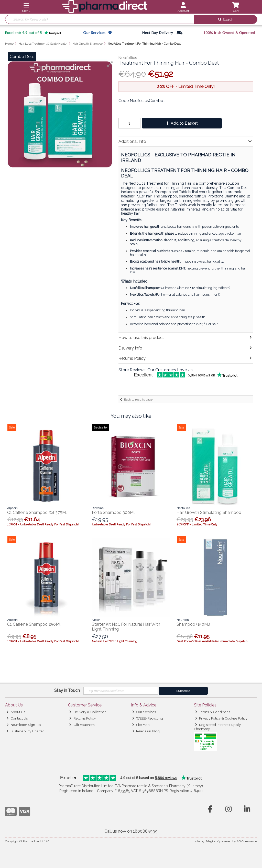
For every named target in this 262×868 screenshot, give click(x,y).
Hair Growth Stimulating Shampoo (209, 512)
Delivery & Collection (88, 712)
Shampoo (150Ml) (193, 624)
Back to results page (138, 400)
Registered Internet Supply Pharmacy (217, 727)
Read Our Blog (146, 731)
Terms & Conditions (212, 712)
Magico (211, 841)
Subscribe (183, 691)
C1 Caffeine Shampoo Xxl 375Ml (37, 512)
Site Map (141, 725)
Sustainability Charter (25, 731)
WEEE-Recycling (148, 718)
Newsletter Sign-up (24, 725)
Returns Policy (82, 718)
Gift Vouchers (82, 725)
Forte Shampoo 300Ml (113, 512)
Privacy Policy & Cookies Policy (221, 718)
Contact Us (17, 718)
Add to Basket (182, 123)
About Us (16, 712)
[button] (110, 64)
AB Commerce (247, 841)
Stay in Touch (67, 690)
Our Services (144, 712)
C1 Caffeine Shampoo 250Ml (34, 624)
